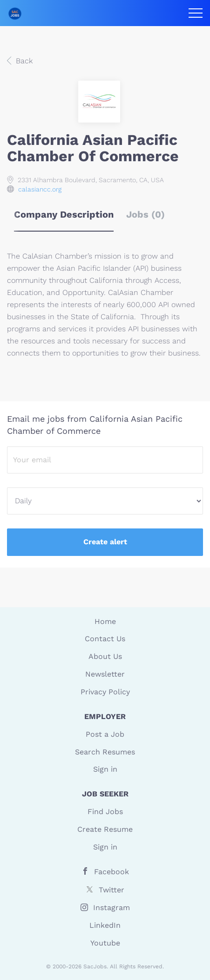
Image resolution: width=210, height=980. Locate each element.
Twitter (112, 890)
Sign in (105, 769)
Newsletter (105, 674)
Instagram (112, 908)
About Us (105, 656)
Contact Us (105, 639)
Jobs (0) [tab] (146, 214)
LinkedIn (105, 925)
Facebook (112, 872)
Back (23, 61)
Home (105, 621)
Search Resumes (105, 752)
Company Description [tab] (64, 214)
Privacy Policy (105, 692)
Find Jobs (105, 812)
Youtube (105, 943)
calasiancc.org (40, 189)
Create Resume (105, 829)
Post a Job (105, 734)
